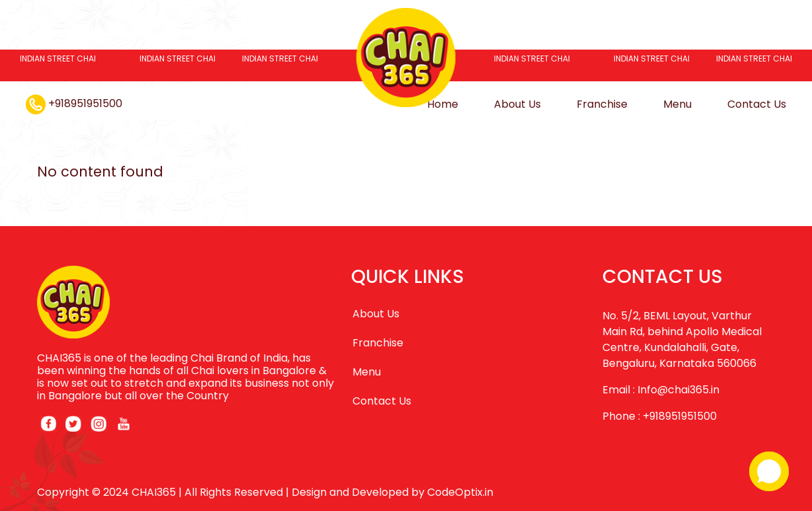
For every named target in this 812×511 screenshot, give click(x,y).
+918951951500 (74, 103)
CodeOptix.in (460, 492)
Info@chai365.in (678, 390)
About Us (517, 104)
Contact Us (757, 104)
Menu (677, 104)
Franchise (602, 104)
